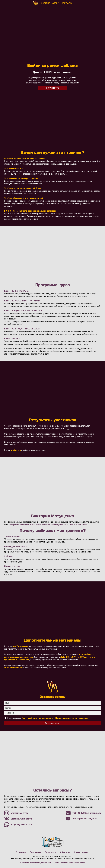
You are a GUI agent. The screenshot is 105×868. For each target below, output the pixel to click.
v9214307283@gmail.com (83, 813)
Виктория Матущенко (36, 2)
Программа (35, 852)
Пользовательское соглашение (70, 863)
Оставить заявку (50, 3)
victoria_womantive (18, 819)
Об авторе (65, 852)
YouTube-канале (21, 646)
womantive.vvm (16, 813)
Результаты (51, 852)
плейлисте (16, 450)
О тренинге (21, 852)
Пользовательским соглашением (72, 718)
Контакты (67, 3)
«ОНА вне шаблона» (78, 525)
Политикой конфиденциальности (38, 718)
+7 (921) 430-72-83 (18, 825)
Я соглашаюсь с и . (48, 718)
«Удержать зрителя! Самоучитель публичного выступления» (38, 525)
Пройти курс (52, 88)
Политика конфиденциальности (35, 863)
